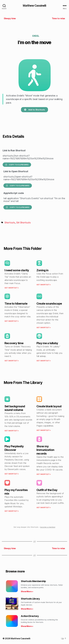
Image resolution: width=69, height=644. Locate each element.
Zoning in (42, 270)
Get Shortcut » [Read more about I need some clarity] (12, 288)
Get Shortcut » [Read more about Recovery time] (12, 361)
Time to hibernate (16, 304)
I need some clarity (17, 270)
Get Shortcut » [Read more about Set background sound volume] (12, 431)
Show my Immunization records (45, 450)
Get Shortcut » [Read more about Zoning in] (44, 285)
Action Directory (30, 616)
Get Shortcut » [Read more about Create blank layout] (44, 430)
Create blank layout (49, 406)
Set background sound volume (15, 408)
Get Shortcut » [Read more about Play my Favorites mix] (12, 511)
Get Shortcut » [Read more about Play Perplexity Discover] (12, 474)
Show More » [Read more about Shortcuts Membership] (27, 591)
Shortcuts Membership (33, 581)
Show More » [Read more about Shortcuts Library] (27, 609)
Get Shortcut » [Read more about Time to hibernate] (12, 321)
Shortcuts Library (30, 599)
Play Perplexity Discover (14, 448)
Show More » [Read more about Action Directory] (27, 626)
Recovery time (14, 343)
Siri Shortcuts (23, 223)
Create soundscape (49, 304)
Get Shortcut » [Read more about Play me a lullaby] (44, 361)
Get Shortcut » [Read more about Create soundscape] (44, 328)
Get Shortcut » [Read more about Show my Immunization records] (44, 474)
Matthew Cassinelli (34, 6)
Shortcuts (10, 223)
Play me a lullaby (47, 343)
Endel (36, 36)
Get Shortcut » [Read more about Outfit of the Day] (44, 508)
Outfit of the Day (47, 490)
